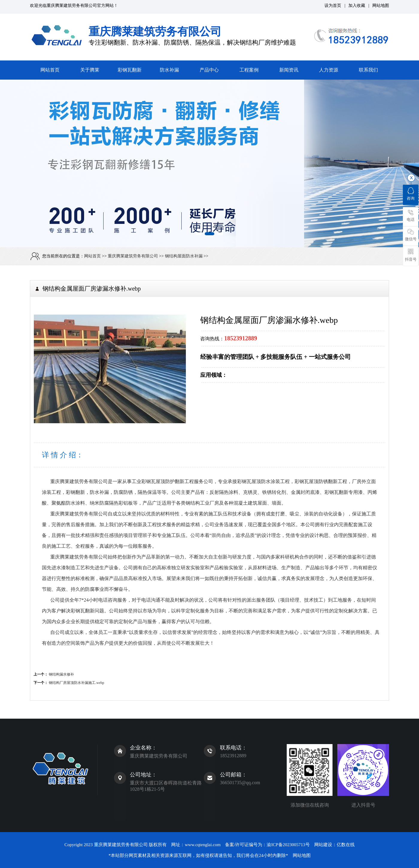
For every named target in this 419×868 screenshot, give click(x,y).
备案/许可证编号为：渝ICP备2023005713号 (267, 845)
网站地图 (381, 6)
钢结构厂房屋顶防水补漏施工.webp (76, 683)
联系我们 (368, 70)
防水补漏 (169, 70)
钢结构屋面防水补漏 (184, 256)
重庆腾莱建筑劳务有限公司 (72, 6)
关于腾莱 (90, 70)
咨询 (411, 194)
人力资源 (329, 70)
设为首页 (333, 6)
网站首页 (50, 70)
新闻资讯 (289, 70)
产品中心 (209, 70)
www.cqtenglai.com (203, 845)
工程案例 (249, 70)
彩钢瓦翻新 (130, 70)
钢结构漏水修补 (61, 674)
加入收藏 (357, 6)
